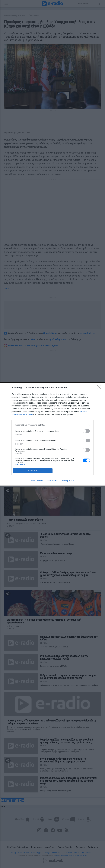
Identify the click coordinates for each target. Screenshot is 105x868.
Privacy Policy (68, 480)
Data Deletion (37, 480)
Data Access (52, 480)
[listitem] (52, 425)
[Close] (100, 388)
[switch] (86, 431)
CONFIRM (33, 471)
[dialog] (52, 434)
